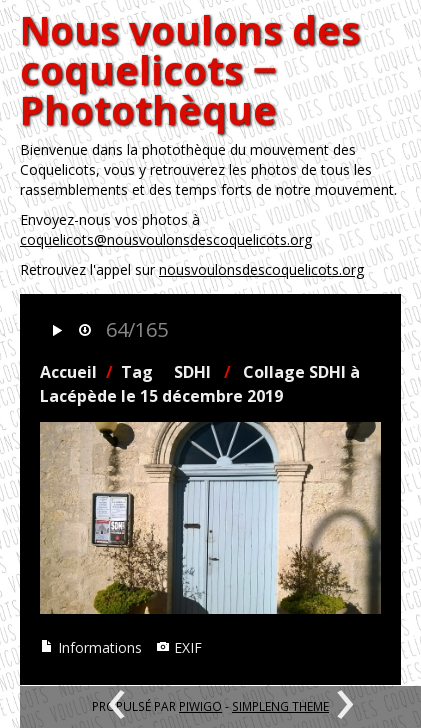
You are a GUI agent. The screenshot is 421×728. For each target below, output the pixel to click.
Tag (137, 372)
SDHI (192, 372)
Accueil (68, 372)
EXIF (179, 647)
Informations (91, 647)
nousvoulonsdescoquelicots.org (261, 269)
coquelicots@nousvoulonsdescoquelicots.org (166, 239)
